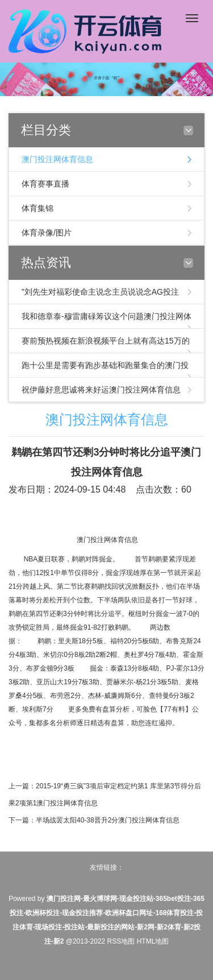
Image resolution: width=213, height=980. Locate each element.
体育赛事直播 (45, 184)
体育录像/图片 (47, 233)
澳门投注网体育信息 (57, 159)
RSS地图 (121, 941)
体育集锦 (37, 208)
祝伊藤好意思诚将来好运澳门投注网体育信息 (101, 390)
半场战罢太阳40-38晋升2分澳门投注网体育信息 (108, 820)
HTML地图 (153, 941)
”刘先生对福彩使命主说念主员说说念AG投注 (100, 292)
